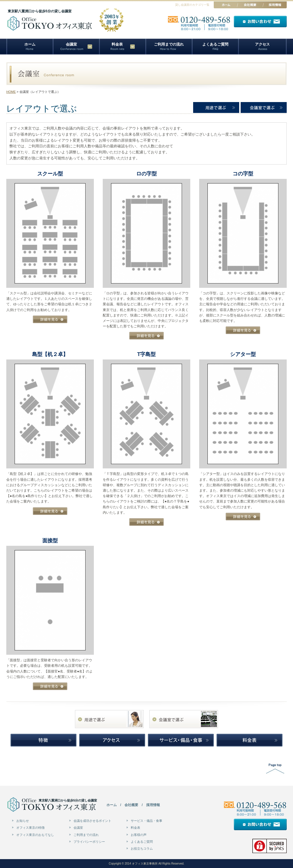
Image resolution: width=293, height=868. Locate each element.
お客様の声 (139, 835)
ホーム (30, 44)
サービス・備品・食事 (146, 821)
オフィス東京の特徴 (30, 828)
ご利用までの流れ (169, 44)
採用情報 (153, 805)
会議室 (78, 828)
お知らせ (23, 821)
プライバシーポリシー (89, 842)
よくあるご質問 (215, 44)
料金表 (117, 44)
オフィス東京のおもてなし (35, 835)
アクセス (262, 44)
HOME (11, 92)
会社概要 (131, 805)
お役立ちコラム (142, 849)
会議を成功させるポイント (92, 821)
